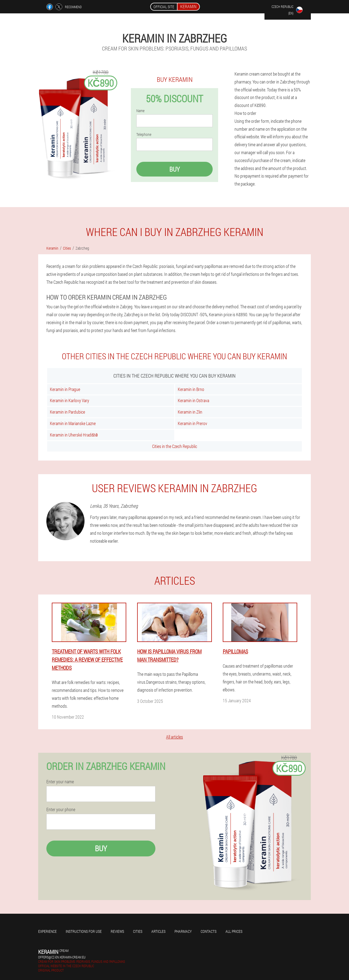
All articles (174, 737)
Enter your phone (61, 809)
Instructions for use (84, 931)
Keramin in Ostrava (193, 400)
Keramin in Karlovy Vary (70, 400)
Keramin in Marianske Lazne (73, 423)
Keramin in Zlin (190, 412)
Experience (47, 931)
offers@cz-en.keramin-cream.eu (62, 957)
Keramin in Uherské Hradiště (74, 435)
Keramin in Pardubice (67, 412)
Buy (174, 169)
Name (140, 111)
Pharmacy (183, 931)
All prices (234, 931)
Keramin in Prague (65, 389)
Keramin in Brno (191, 389)
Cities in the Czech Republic (175, 446)
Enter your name (60, 782)
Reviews (117, 931)
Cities (138, 931)
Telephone (144, 135)
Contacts (209, 931)
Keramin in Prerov (192, 423)
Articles (158, 931)
